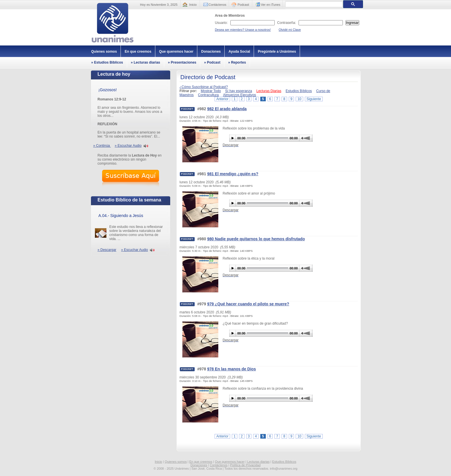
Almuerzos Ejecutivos (239, 95)
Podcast (243, 5)
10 (299, 99)
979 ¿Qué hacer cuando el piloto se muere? (248, 304)
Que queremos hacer (176, 52)
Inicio (193, 5)
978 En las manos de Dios (231, 369)
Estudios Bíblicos (299, 91)
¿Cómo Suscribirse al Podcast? (204, 87)
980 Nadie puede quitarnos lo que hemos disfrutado (256, 239)
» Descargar (107, 250)
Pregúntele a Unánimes (277, 52)
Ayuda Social (239, 52)
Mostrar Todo (211, 91)
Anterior (222, 99)
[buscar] (313, 4)
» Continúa (102, 146)
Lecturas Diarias (269, 91)
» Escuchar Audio (128, 146)
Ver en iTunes (271, 5)
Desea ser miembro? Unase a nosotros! (243, 30)
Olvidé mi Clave (290, 30)
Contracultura (208, 95)
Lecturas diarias (259, 462)
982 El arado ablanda (227, 109)
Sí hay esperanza (239, 91)
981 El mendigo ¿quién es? (233, 174)
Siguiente (314, 99)
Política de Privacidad (245, 465)
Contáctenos (217, 5)
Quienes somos (104, 52)
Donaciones (211, 52)
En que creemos (138, 52)
